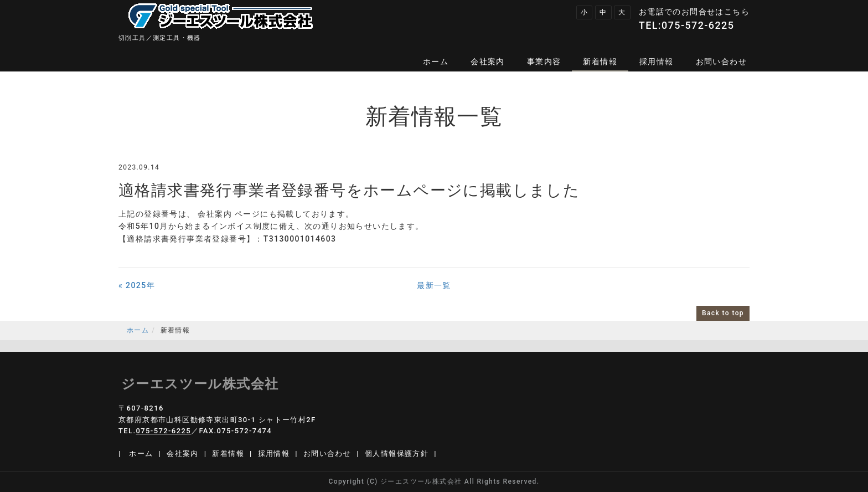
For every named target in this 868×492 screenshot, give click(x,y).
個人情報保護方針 (397, 453)
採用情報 (657, 61)
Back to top (723, 313)
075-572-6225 (698, 25)
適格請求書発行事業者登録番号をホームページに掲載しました (349, 190)
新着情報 (600, 61)
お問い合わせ (721, 61)
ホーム (436, 61)
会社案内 (488, 61)
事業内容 (544, 61)
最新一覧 (434, 285)
